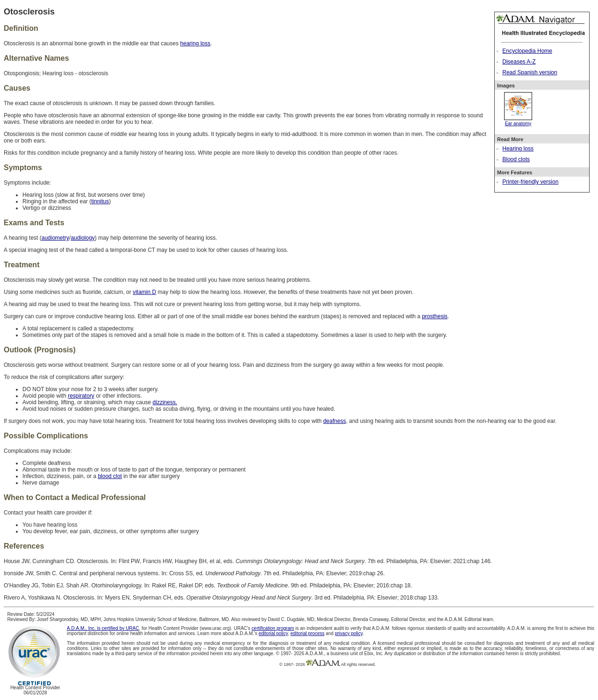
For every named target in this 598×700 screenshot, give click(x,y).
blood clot (110, 476)
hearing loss (196, 43)
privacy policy (349, 633)
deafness (335, 421)
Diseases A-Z (519, 62)
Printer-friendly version (530, 182)
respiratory (81, 396)
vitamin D (144, 292)
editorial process (308, 633)
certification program (273, 628)
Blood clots (516, 159)
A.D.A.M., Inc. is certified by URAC (103, 628)
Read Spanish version (530, 72)
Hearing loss (518, 149)
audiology (82, 238)
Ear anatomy (518, 121)
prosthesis (435, 316)
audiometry (55, 238)
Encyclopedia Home (527, 51)
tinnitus (100, 201)
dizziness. (165, 402)
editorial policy (273, 633)
